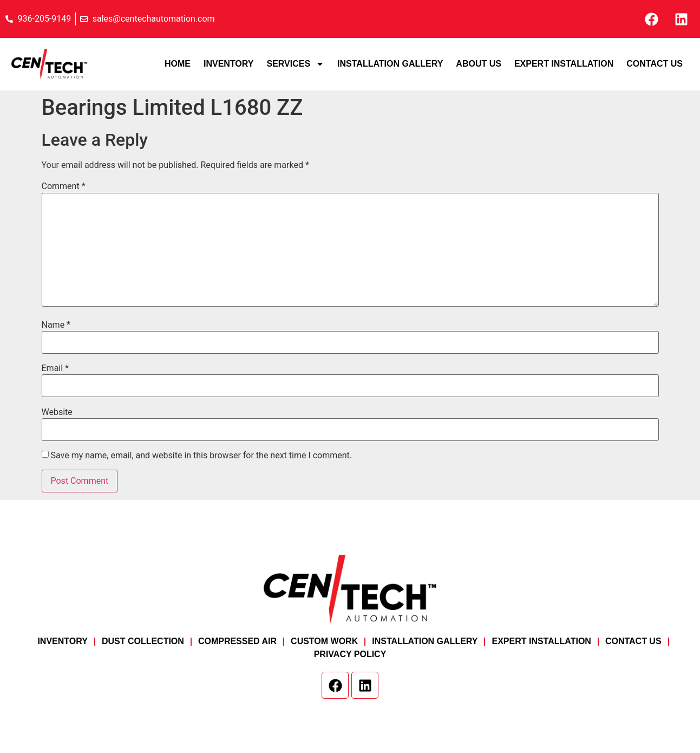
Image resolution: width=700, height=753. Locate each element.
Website (57, 412)
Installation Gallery (390, 64)
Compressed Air (237, 641)
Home (178, 64)
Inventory (228, 64)
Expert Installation (564, 64)
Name (56, 325)
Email (55, 368)
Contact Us (655, 64)
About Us (479, 64)
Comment (64, 186)
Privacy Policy (350, 654)
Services (295, 64)
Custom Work (324, 641)
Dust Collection (143, 641)
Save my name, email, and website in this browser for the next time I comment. (201, 456)
